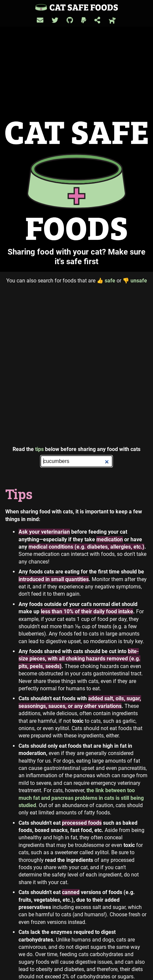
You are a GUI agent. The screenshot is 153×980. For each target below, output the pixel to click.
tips (39, 449)
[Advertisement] (76, 365)
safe (106, 281)
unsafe (135, 281)
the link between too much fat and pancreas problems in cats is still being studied (81, 798)
